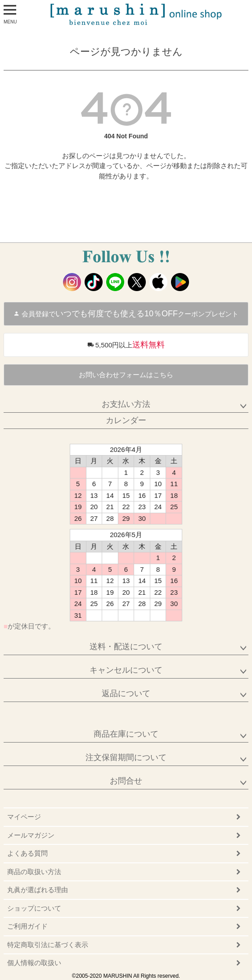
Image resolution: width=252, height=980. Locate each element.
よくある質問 (27, 853)
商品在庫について (126, 734)
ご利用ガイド (27, 926)
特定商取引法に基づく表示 (48, 945)
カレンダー (126, 420)
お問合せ (126, 781)
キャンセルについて (126, 670)
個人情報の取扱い (34, 963)
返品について (126, 693)
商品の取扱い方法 (34, 872)
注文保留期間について (126, 757)
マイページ (24, 817)
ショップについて (34, 908)
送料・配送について (126, 647)
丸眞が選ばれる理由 (38, 890)
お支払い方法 (126, 404)
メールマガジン (31, 835)
